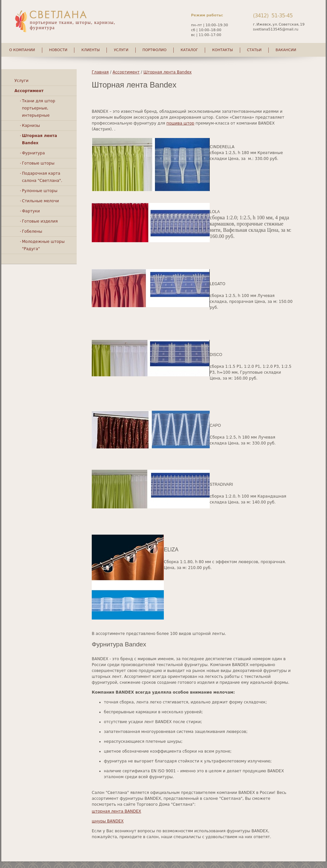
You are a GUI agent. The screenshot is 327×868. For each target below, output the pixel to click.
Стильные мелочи (40, 201)
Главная (100, 72)
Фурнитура (33, 153)
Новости (58, 50)
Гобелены (32, 231)
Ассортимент (126, 72)
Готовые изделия (40, 221)
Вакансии (286, 50)
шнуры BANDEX (108, 821)
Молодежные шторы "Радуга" (43, 245)
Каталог (189, 50)
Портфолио (155, 50)
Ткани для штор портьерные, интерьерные (38, 108)
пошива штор (180, 123)
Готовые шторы (38, 163)
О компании (22, 50)
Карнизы (31, 126)
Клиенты (90, 50)
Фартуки (31, 211)
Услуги (121, 50)
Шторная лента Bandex (168, 72)
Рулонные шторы (40, 191)
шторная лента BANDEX (116, 811)
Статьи (254, 50)
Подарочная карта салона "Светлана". (42, 177)
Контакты (222, 50)
